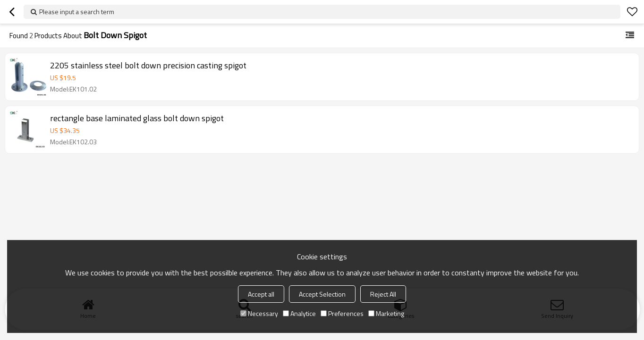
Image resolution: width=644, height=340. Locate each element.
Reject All (383, 294)
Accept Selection (322, 294)
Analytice (299, 313)
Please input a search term (77, 12)
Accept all (261, 294)
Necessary (259, 313)
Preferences (342, 313)
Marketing (386, 313)
